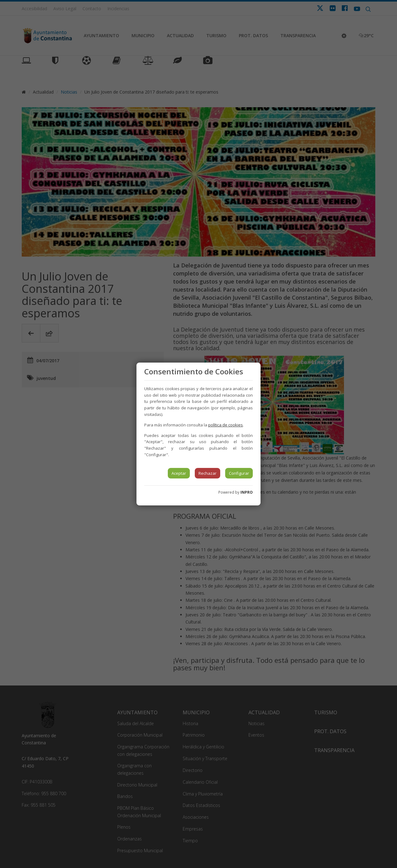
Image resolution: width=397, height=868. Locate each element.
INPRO (247, 492)
